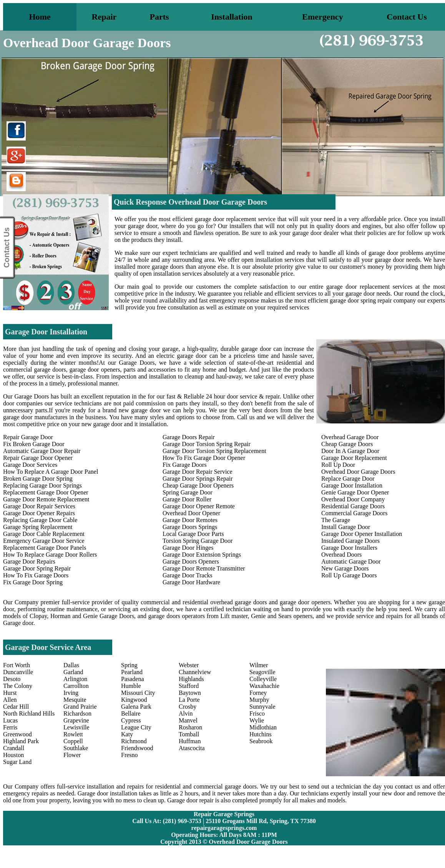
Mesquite (75, 700)
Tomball (189, 734)
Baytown (190, 693)
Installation (232, 17)
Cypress (131, 720)
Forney (258, 693)
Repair (104, 17)
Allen (10, 700)
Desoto (12, 679)
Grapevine (76, 720)
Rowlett (73, 734)
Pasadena (133, 679)
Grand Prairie (80, 707)
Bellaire (131, 713)
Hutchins (261, 734)
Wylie (257, 720)
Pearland (132, 672)
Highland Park (21, 741)
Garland (73, 672)
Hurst (10, 693)
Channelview (195, 672)
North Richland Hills (29, 713)
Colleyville (263, 679)
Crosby (188, 707)
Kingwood (134, 700)
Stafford (189, 686)
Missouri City (138, 693)
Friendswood (137, 748)
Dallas (71, 665)
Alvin (186, 713)
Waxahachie (264, 686)
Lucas (10, 720)
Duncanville (18, 672)
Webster (189, 665)
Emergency (322, 17)
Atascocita (192, 748)
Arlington (75, 679)
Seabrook (261, 741)
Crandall (14, 748)
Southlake (76, 748)
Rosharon (190, 727)
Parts (159, 17)
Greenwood (17, 734)
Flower (72, 755)
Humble (131, 686)
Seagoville (262, 672)
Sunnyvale (262, 707)
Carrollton (76, 686)
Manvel (188, 720)
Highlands (191, 679)
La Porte (189, 700)
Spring (129, 665)
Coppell (73, 741)
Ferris (10, 727)
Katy (127, 734)
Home (40, 17)
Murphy (259, 700)
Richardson (77, 713)
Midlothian (263, 727)
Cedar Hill (16, 707)
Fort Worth (17, 665)
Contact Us (407, 17)
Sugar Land (17, 762)
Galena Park (136, 707)
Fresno (130, 755)
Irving (71, 693)
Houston (13, 755)
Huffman (190, 741)
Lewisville (76, 727)
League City (136, 727)
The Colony (18, 686)
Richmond (134, 741)
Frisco (257, 713)
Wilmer (259, 665)
